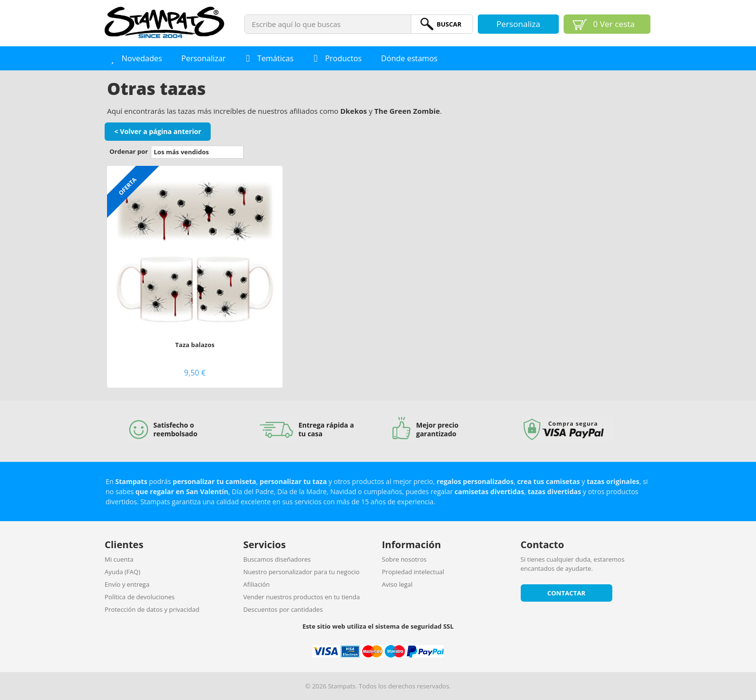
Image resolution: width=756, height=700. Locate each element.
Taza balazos (195, 345)
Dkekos (354, 111)
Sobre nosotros (404, 559)
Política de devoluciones (140, 597)
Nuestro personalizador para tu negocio (302, 572)
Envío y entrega (127, 584)
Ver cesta (614, 24)
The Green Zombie (407, 111)
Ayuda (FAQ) (122, 572)
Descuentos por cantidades (283, 609)
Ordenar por (129, 151)
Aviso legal (397, 584)
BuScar (449, 24)
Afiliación (257, 584)
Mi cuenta (119, 559)
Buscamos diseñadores (277, 559)
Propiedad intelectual (413, 572)
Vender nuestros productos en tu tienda (302, 597)
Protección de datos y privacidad (152, 609)
